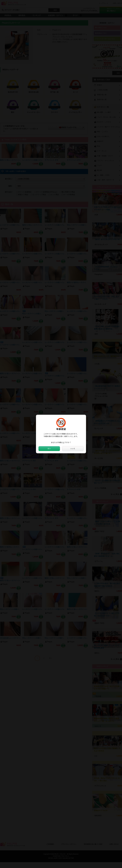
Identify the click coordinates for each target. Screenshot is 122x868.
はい (49, 449)
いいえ (73, 449)
